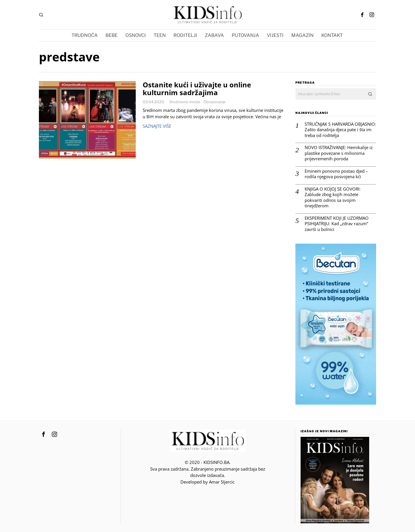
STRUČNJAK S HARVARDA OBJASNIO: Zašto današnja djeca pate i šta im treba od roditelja (340, 130)
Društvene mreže (185, 102)
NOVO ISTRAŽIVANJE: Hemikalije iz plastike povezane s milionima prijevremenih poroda (339, 153)
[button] (370, 94)
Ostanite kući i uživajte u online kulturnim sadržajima (197, 89)
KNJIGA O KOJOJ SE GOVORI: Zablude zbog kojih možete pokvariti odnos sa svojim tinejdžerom (333, 198)
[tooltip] (362, 15)
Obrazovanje (215, 102)
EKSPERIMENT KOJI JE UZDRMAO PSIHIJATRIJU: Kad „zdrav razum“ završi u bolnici (337, 224)
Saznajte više (157, 126)
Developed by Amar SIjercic (207, 482)
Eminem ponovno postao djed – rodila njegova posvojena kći (336, 174)
